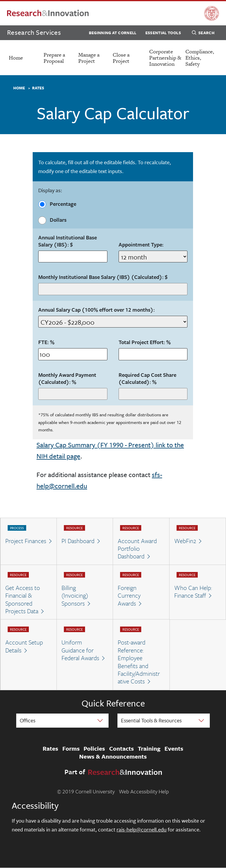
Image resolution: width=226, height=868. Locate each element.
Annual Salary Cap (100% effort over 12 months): (97, 310)
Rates (38, 88)
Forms (71, 749)
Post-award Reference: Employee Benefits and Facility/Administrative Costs (139, 662)
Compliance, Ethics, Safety (200, 58)
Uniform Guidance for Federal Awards (80, 650)
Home (16, 58)
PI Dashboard (78, 541)
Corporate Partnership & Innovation (165, 58)
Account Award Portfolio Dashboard (137, 549)
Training (149, 749)
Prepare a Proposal (54, 58)
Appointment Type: (141, 245)
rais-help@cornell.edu (142, 829)
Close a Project (121, 58)
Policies (94, 749)
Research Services (34, 32)
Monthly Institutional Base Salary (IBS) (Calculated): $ (103, 277)
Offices (28, 720)
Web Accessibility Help (144, 791)
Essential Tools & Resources (151, 720)
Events (174, 749)
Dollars (52, 220)
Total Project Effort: (145, 342)
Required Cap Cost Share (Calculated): (147, 379)
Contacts (122, 749)
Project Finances (26, 541)
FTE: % (46, 342)
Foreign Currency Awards (129, 595)
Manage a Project (89, 58)
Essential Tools (163, 33)
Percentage (57, 204)
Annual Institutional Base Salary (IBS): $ (68, 241)
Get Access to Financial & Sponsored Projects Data (23, 599)
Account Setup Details (24, 646)
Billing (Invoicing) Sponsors (75, 595)
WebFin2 (185, 541)
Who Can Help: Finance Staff (193, 592)
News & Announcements (113, 757)
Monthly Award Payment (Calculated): (67, 379)
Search (203, 34)
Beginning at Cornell (113, 33)
